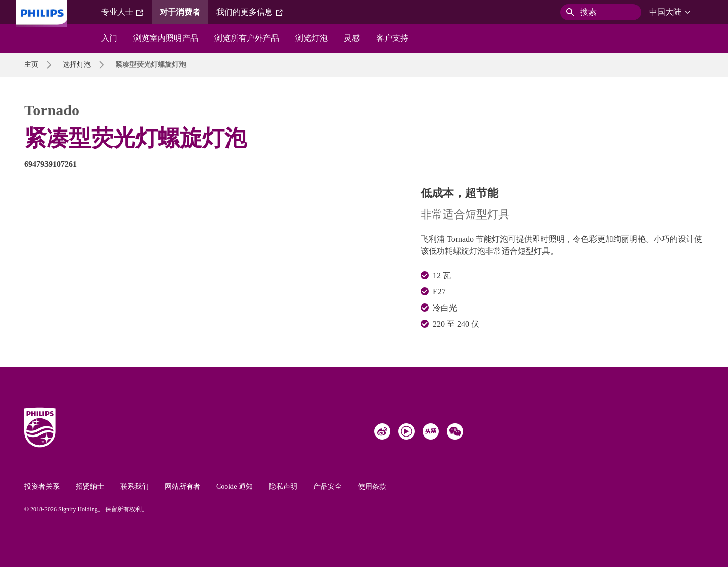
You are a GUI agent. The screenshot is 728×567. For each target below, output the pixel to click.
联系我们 (134, 486)
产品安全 (328, 486)
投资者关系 (42, 486)
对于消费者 (180, 12)
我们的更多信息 (250, 12)
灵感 (352, 38)
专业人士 (122, 12)
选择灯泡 (77, 64)
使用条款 (372, 486)
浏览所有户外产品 (247, 38)
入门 (109, 38)
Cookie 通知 (235, 486)
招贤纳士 (90, 486)
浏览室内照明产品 (166, 38)
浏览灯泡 (311, 38)
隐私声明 (283, 486)
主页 (31, 64)
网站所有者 (183, 486)
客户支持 (392, 38)
